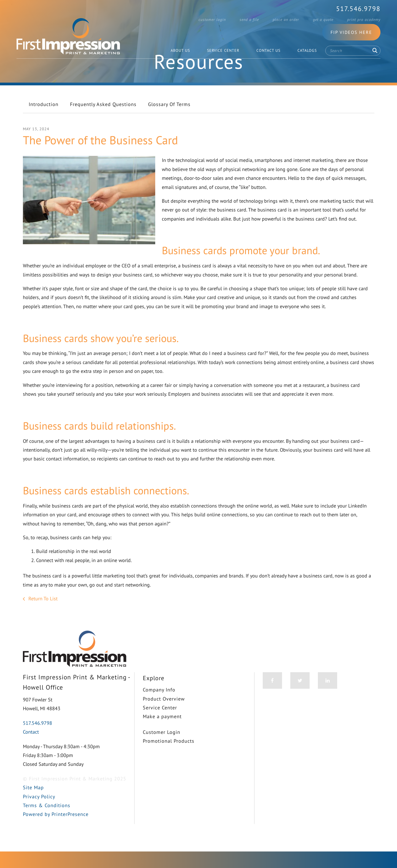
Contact (31, 746)
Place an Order (286, 20)
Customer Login (212, 20)
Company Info (159, 704)
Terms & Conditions (47, 819)
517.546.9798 (358, 9)
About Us (180, 50)
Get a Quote (323, 20)
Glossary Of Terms (169, 118)
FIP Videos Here (351, 32)
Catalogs (307, 50)
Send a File (249, 20)
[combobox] (353, 51)
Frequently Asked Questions (103, 118)
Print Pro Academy (364, 20)
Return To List (42, 613)
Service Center (223, 50)
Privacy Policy (39, 810)
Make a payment (162, 730)
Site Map (33, 801)
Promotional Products (169, 755)
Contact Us (268, 50)
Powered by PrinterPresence (56, 828)
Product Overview (164, 713)
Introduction (44, 118)
